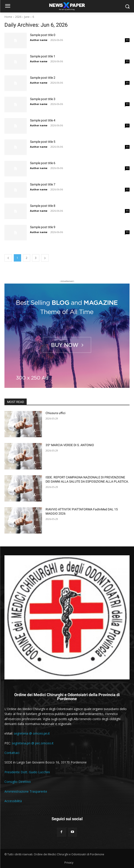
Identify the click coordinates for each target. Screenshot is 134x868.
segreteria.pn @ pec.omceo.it (33, 743)
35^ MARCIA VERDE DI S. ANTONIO (70, 445)
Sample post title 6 (43, 163)
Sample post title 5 (43, 142)
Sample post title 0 (43, 35)
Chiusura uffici (55, 413)
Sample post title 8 (43, 206)
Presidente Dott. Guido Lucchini (27, 772)
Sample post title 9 (43, 227)
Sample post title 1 (43, 56)
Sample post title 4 (43, 120)
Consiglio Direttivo (18, 782)
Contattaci (12, 753)
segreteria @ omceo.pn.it (32, 733)
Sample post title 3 (43, 99)
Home (8, 17)
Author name (39, 40)
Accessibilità (13, 801)
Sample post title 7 (43, 184)
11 (127, 40)
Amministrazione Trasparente (26, 791)
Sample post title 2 (43, 78)
